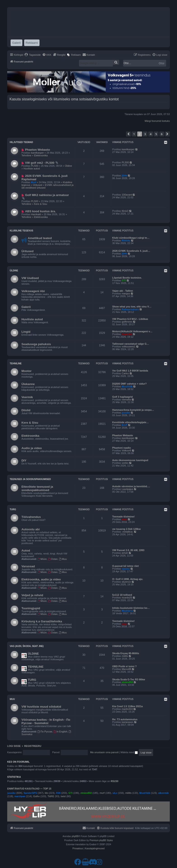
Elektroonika (41, 155)
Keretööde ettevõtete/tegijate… (130, 422)
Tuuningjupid (31, 608)
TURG (32, 680)
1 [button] (134, 134)
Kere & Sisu (41, 204)
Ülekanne (28, 384)
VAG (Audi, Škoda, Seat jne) (27, 646)
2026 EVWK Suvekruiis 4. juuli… (131, 251)
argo (124, 519)
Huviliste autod (32, 169)
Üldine (69, 166)
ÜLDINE (33, 654)
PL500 (35, 166)
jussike (126, 413)
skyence (126, 582)
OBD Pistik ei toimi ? (124, 666)
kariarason (127, 722)
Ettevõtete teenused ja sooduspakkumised (37, 488)
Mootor (27, 371)
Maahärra (127, 611)
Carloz (125, 373)
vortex (125, 463)
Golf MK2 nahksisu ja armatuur (47, 195)
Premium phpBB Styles (101, 840)
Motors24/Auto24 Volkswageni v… (132, 331)
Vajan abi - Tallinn (123, 291)
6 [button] (162, 134)
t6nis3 (125, 211)
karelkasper (37, 153)
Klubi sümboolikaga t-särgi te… (131, 238)
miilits (125, 656)
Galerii (26, 307)
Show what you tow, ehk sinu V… (132, 307)
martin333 (127, 709)
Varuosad (28, 566)
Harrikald (36, 214)
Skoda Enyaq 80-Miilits (126, 653)
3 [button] (145, 134)
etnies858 (127, 682)
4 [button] (151, 134)
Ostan (53, 559)
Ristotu (126, 240)
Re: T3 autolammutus (125, 719)
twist (63, 796)
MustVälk (127, 386)
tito (46, 793)
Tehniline (26, 155)
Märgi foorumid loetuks (157, 121)
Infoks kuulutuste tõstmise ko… (131, 608)
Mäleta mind (129, 752)
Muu (63, 559)
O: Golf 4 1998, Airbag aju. (128, 579)
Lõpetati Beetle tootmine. (127, 278)
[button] (128, 134)
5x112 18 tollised (122, 595)
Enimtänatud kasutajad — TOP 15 (29, 789)
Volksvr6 (126, 450)
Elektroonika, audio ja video (41, 579)
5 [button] (156, 134)
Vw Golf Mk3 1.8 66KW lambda (130, 371)
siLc (115, 793)
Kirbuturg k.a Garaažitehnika (42, 621)
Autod (26, 551)
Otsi (162, 63)
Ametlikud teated (40, 238)
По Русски (45, 732)
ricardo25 (127, 598)
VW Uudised (30, 278)
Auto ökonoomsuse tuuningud (130, 460)
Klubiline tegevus (21, 231)
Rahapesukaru (130, 309)
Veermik (27, 397)
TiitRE (51, 796)
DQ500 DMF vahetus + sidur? (129, 384)
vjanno (126, 569)
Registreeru (33, 746)
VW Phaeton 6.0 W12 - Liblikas (130, 319)
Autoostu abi (31, 529)
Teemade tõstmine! (123, 517)
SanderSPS (30, 793)
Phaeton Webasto (37, 150)
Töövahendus (31, 517)
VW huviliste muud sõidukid (41, 707)
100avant (127, 195)
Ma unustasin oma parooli (104, 752)
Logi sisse (14, 746)
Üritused (38, 185)
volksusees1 (129, 346)
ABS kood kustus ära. (40, 211)
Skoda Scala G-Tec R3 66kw (129, 679)
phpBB (75, 836)
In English (60, 732)
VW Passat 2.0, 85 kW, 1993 (128, 550)
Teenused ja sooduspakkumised (30, 479)
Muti (34, 182)
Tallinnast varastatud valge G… (131, 344)
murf (102, 793)
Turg (13, 509)
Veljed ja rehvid (32, 595)
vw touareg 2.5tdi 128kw (126, 529)
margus (126, 293)
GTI (124, 280)
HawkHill (127, 334)
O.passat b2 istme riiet (125, 566)
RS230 (114, 781)
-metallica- (127, 532)
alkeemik (163, 793)
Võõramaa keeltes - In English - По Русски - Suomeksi (46, 721)
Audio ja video (32, 448)
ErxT (124, 425)
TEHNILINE (36, 667)
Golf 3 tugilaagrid (122, 397)
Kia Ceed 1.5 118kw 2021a (127, 706)
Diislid (26, 410)
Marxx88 (126, 669)
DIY (24, 461)
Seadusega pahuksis (36, 344)
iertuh (125, 553)
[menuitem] (33, 55)
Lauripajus (127, 489)
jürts (124, 175)
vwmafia (126, 399)
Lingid (26, 332)
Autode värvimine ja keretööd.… (131, 486)
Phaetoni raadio (122, 448)
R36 (58, 793)
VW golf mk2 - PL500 (40, 163)
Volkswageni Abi (33, 291)
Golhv (36, 796)
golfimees (127, 322)
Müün (42, 559)
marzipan (20, 796)
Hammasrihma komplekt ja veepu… (133, 410)
